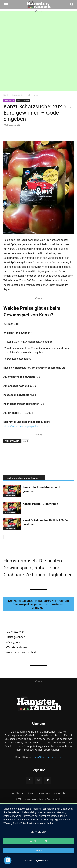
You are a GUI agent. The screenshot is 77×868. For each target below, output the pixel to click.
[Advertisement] (38, 51)
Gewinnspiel (17, 95)
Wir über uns (18, 793)
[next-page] (11, 537)
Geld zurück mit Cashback (22, 652)
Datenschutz (59, 793)
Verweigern (38, 832)
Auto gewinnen (16, 632)
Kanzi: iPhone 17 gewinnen (40, 504)
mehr (38, 851)
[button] (6, 5)
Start (6, 95)
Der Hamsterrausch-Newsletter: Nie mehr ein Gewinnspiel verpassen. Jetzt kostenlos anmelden (38, 604)
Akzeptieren (38, 841)
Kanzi (25, 441)
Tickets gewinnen (17, 647)
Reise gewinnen (16, 637)
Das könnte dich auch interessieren (24, 478)
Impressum (44, 793)
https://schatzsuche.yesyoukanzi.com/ (26, 426)
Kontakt (31, 793)
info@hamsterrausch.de (48, 757)
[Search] (72, 5)
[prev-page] (6, 537)
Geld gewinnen (34, 95)
